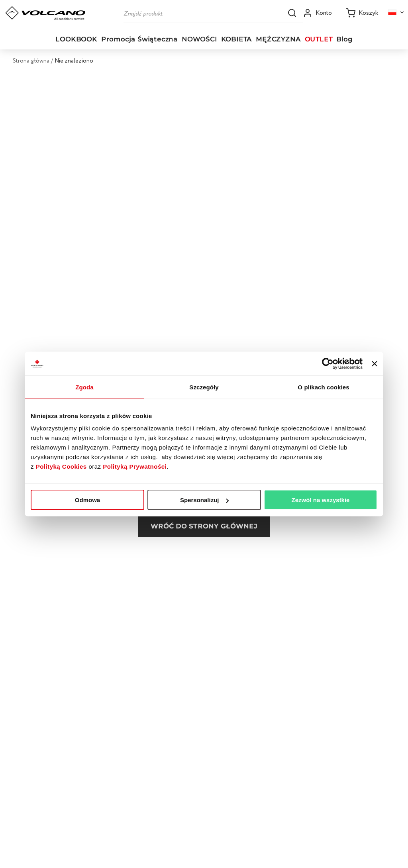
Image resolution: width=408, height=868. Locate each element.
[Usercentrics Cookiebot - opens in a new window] (328, 364)
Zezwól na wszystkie (321, 500)
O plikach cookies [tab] (323, 387)
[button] (292, 13)
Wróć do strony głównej (204, 526)
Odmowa (87, 500)
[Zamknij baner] (375, 364)
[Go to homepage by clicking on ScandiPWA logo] (45, 13)
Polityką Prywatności (135, 466)
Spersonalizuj (204, 500)
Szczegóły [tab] (204, 387)
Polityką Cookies (61, 466)
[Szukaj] (213, 13)
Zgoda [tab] (84, 387)
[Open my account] (317, 13)
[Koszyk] (362, 13)
